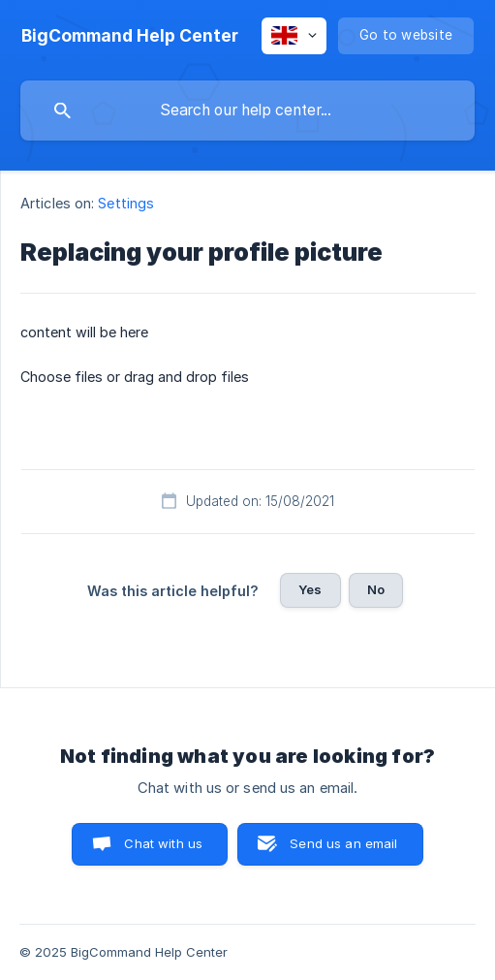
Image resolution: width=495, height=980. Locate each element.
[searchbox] (247, 111)
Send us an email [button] (343, 843)
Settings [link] (126, 203)
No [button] (376, 589)
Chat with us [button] (163, 843)
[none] (130, 36)
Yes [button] (310, 589)
